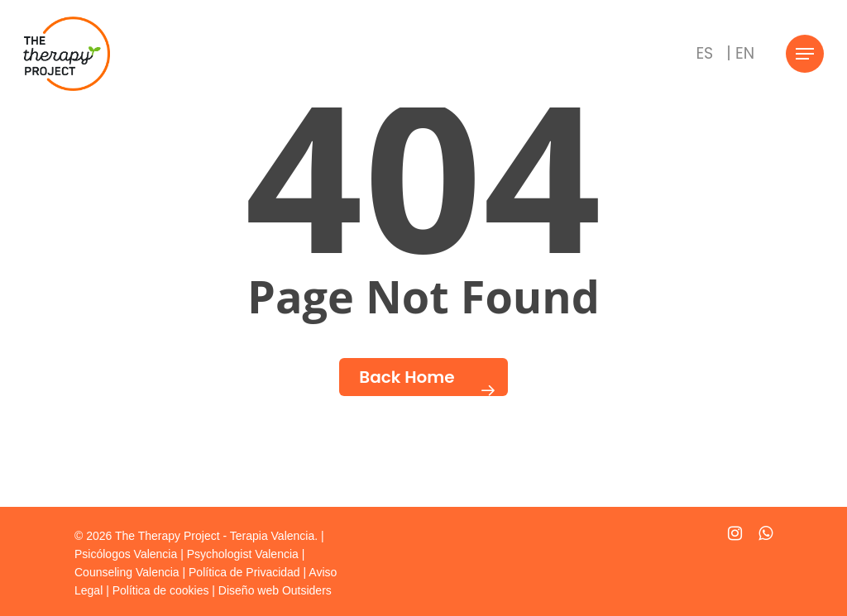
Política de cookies (161, 590)
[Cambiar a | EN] (740, 54)
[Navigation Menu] (805, 54)
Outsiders (307, 590)
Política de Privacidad (244, 572)
